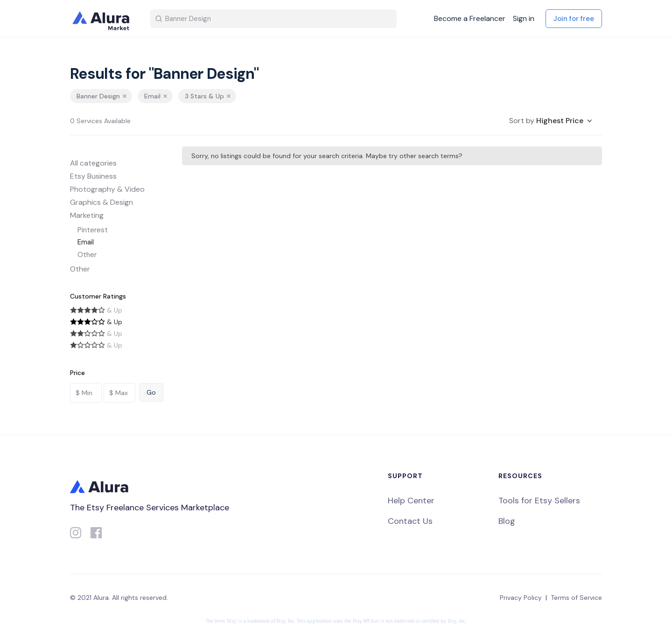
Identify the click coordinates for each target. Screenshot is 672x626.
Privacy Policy (521, 598)
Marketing (87, 215)
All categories (93, 163)
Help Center (411, 501)
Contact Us (410, 521)
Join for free (574, 19)
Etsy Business (93, 176)
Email (86, 242)
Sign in (524, 19)
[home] (103, 19)
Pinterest (93, 230)
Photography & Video (107, 189)
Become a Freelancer (470, 19)
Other (87, 255)
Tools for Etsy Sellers (539, 501)
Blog (507, 521)
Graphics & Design (101, 202)
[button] (551, 121)
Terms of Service (576, 598)
